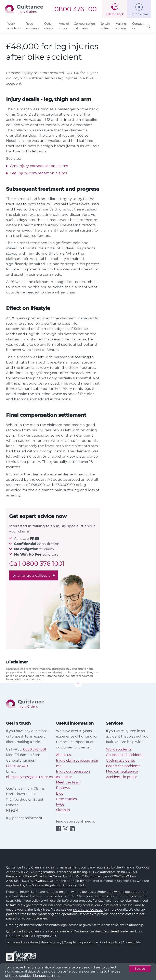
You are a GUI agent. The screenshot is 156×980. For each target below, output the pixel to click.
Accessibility (132, 942)
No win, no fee (105, 26)
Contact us (138, 26)
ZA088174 (41, 881)
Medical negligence (122, 771)
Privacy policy (51, 942)
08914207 (117, 876)
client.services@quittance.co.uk (32, 777)
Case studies (66, 799)
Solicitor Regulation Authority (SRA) (59, 885)
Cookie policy (110, 942)
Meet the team (68, 782)
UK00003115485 (18, 936)
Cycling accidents (120, 761)
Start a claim (139, 14)
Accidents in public (122, 777)
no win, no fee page (88, 910)
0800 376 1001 (77, 9)
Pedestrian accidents (123, 766)
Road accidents (33, 26)
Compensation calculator (84, 26)
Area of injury (64, 26)
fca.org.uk (84, 872)
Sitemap (63, 810)
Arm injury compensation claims (39, 166)
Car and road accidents (125, 755)
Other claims (49, 26)
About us (63, 755)
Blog (60, 793)
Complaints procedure (81, 942)
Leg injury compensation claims (38, 173)
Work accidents (14, 26)
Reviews (63, 788)
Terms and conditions (22, 942)
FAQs (60, 804)
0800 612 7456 (18, 766)
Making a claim (121, 26)
